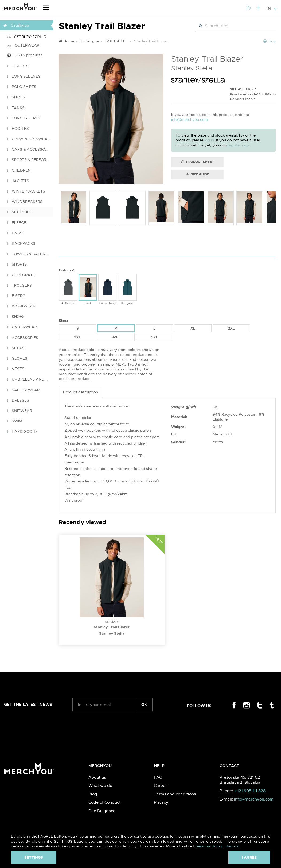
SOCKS (16, 348)
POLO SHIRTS (22, 87)
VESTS (15, 369)
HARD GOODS (22, 431)
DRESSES (18, 400)
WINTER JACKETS (26, 191)
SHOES (16, 317)
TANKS (16, 108)
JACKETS (18, 181)
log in (209, 140)
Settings (34, 857)
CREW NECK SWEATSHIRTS (30, 139)
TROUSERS (19, 285)
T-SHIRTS (18, 66)
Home (66, 41)
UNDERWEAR (22, 327)
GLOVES (17, 358)
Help (270, 41)
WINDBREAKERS (25, 202)
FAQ (158, 777)
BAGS (15, 233)
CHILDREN (19, 170)
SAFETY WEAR (23, 390)
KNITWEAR (19, 411)
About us (97, 777)
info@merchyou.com (190, 119)
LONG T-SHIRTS (24, 118)
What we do (100, 785)
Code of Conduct (105, 802)
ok (144, 705)
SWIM (14, 421)
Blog (93, 794)
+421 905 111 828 (250, 791)
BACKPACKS (21, 243)
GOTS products (24, 55)
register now (239, 145)
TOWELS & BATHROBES (30, 254)
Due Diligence (102, 811)
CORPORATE (21, 275)
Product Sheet (198, 162)
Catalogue (90, 41)
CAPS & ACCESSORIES (30, 149)
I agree (249, 857)
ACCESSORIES (22, 338)
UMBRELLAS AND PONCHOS (30, 379)
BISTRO (16, 296)
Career (160, 785)
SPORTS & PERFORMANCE (30, 160)
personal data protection (217, 846)
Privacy (161, 802)
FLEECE (16, 223)
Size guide (198, 174)
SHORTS (17, 264)
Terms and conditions (175, 794)
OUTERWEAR (23, 45)
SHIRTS (16, 97)
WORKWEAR (21, 306)
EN (271, 9)
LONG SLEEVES (24, 76)
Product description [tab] (81, 392)
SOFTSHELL (20, 212)
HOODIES (18, 129)
